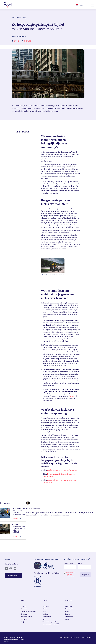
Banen (67, 611)
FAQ (22, 622)
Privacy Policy (75, 638)
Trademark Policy (87, 638)
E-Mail (80, 563)
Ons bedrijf (69, 606)
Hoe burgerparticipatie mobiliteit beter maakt (62, 470)
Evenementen (47, 617)
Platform (24, 606)
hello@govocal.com (11, 564)
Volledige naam (68, 563)
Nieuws (68, 619)
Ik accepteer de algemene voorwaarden (70, 575)
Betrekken (24, 609)
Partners (68, 614)
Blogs (25, 18)
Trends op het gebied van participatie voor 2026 (51, 623)
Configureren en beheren (29, 611)
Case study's (46, 606)
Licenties (24, 619)
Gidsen (45, 609)
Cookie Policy (65, 638)
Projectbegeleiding (27, 617)
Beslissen (24, 614)
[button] (93, 5)
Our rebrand (69, 617)
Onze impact (69, 609)
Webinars (45, 614)
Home (13, 18)
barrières (72, 396)
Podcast (45, 619)
